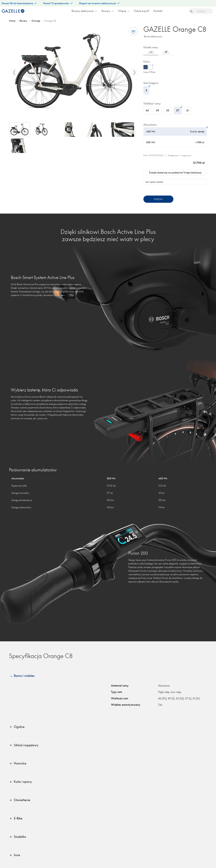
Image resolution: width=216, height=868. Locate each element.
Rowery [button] (108, 11)
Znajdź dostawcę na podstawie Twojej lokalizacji (175, 173)
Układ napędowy (26, 745)
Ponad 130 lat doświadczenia (19, 3)
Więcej (158, 199)
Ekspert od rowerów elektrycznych (99, 3)
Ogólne (19, 727)
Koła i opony (23, 782)
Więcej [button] (124, 11)
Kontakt (158, 11)
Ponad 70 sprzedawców (58, 3)
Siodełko (20, 837)
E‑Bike (18, 818)
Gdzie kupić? (142, 11)
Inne (17, 855)
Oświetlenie (22, 800)
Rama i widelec (24, 676)
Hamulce (20, 763)
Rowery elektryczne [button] (84, 11)
